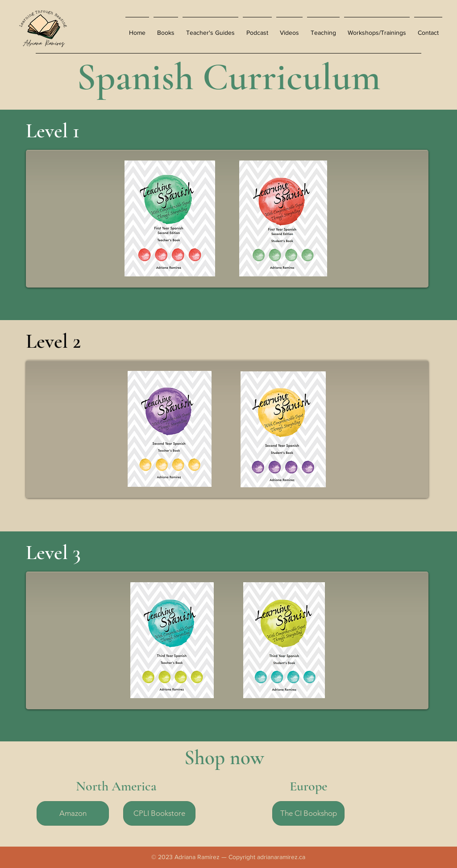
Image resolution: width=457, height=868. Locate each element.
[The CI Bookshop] (308, 813)
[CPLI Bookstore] (159, 813)
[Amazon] (73, 813)
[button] (166, 29)
